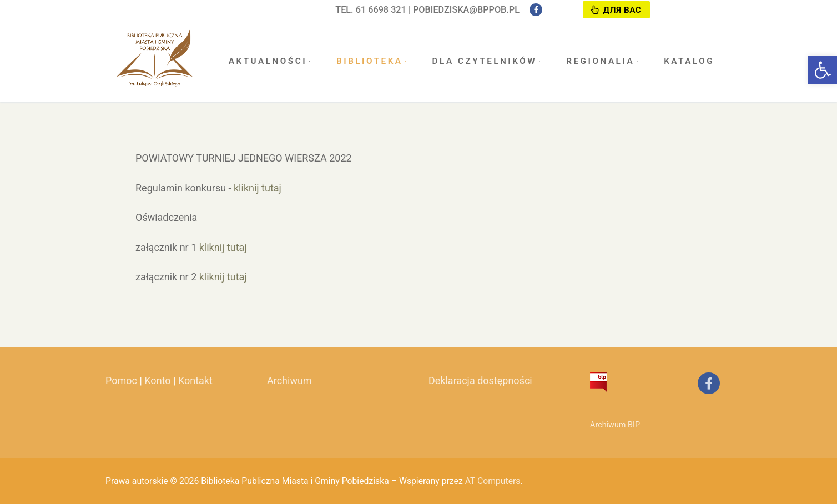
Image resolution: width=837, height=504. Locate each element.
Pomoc (121, 380)
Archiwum (289, 380)
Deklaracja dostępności (480, 380)
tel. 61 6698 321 (371, 10)
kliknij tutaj (258, 188)
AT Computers (493, 481)
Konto (157, 380)
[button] (823, 70)
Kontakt (195, 380)
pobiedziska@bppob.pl (466, 10)
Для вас (616, 10)
